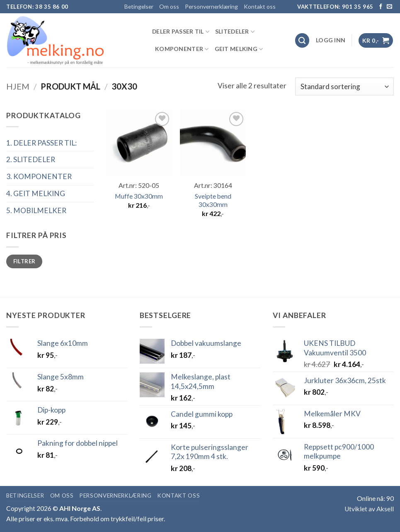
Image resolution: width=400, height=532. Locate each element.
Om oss (169, 6)
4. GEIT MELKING (36, 193)
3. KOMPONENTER (39, 176)
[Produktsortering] (344, 86)
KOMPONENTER (182, 49)
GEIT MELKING (239, 49)
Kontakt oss (260, 6)
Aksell (385, 509)
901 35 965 (358, 7)
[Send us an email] (389, 7)
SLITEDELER (235, 32)
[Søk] (302, 40)
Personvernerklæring (211, 6)
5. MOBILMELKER (36, 210)
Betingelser (139, 6)
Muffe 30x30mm (139, 196)
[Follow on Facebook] (381, 7)
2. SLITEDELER (31, 159)
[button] (331, 40)
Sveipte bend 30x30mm (213, 200)
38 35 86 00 (52, 7)
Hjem (18, 86)
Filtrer (24, 261)
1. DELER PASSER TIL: (41, 143)
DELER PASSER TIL (181, 32)
